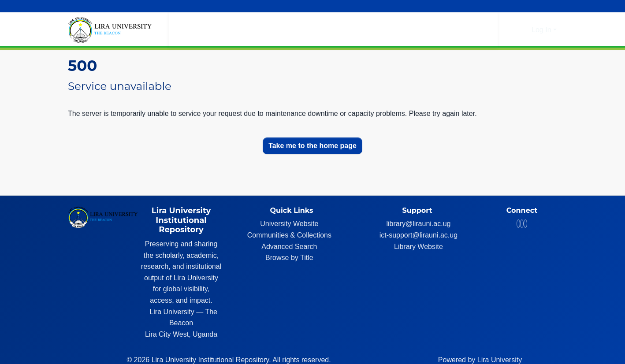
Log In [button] (542, 30)
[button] (510, 30)
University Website (292, 224)
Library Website (421, 247)
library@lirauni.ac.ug (420, 224)
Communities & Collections (292, 235)
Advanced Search (292, 247)
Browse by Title (292, 258)
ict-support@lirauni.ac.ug (421, 235)
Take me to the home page (312, 146)
